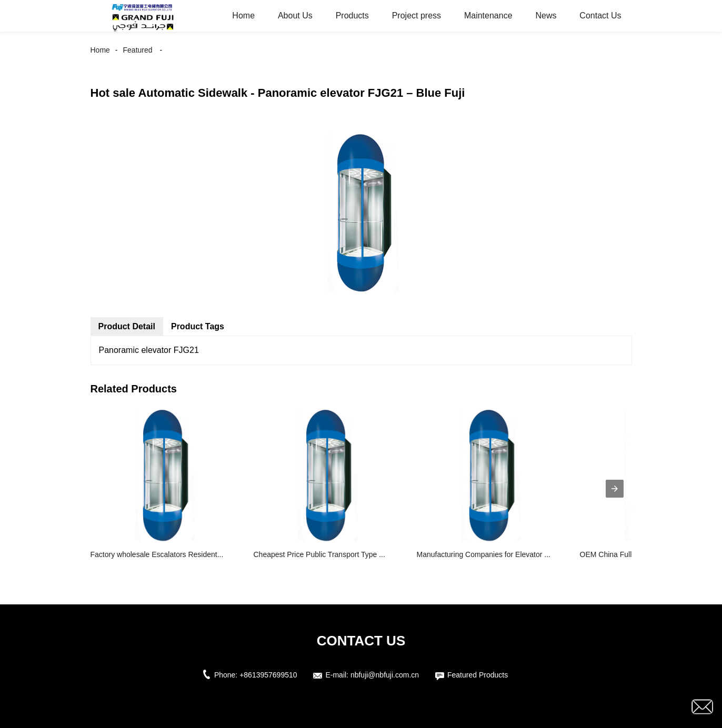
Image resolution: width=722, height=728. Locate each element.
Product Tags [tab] (198, 326)
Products (352, 16)
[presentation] (615, 489)
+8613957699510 (268, 675)
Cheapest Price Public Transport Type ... (319, 554)
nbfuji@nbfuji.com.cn (385, 675)
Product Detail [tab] (127, 326)
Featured (138, 50)
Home (243, 16)
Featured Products (478, 675)
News (546, 16)
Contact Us (600, 16)
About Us (295, 16)
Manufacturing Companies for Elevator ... (484, 554)
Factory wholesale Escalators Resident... (157, 554)
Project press (417, 16)
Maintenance (488, 16)
